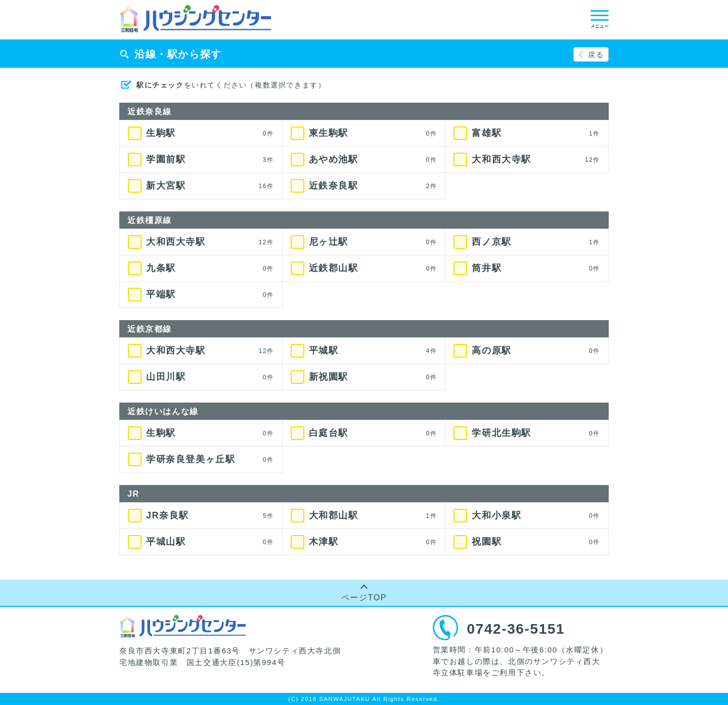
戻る (596, 55)
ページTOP (364, 598)
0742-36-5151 (516, 629)
